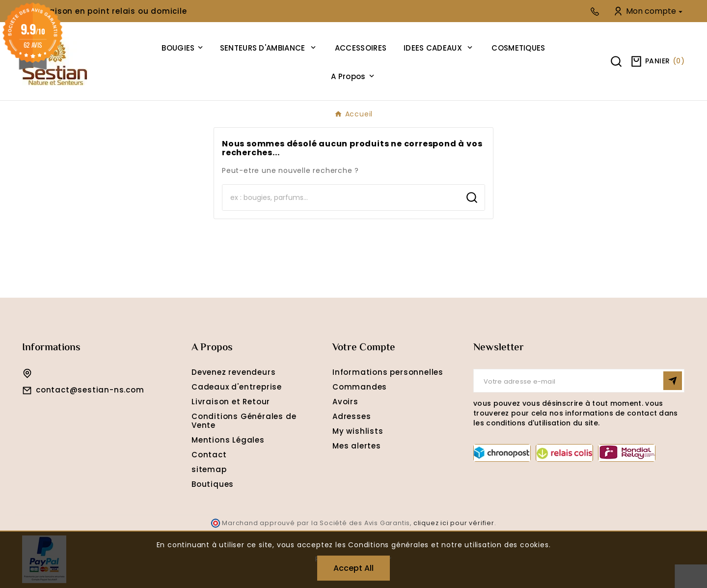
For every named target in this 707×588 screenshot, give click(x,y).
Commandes (360, 387)
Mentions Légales (228, 440)
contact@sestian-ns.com (90, 390)
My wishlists (358, 431)
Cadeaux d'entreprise (237, 387)
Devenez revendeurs (233, 372)
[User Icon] (649, 11)
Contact (209, 455)
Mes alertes (357, 446)
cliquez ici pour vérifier (454, 523)
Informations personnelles (388, 372)
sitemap (209, 469)
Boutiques (213, 484)
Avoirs (345, 402)
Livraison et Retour (231, 402)
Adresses (352, 416)
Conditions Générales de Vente (244, 421)
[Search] (341, 197)
